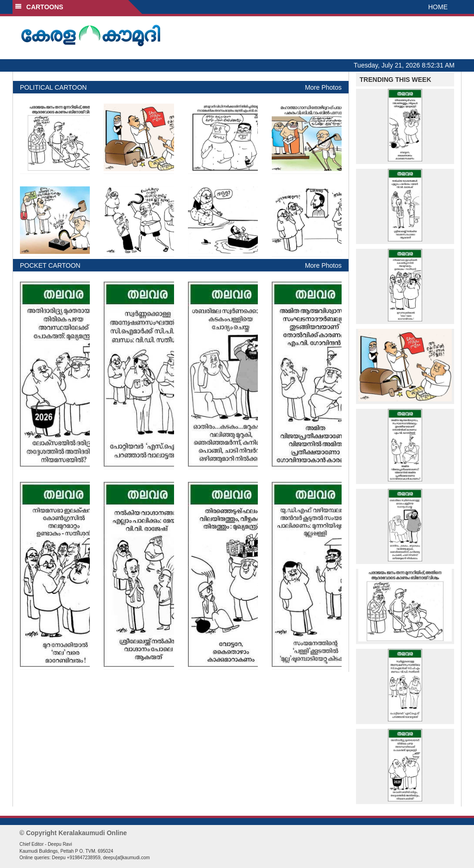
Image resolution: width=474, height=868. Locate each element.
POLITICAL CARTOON (53, 87)
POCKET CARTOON (50, 265)
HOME (438, 7)
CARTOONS (39, 7)
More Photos (323, 87)
